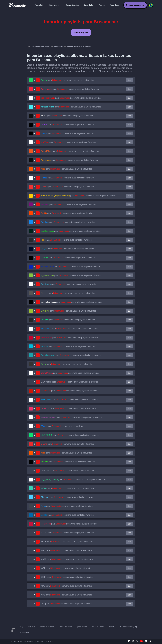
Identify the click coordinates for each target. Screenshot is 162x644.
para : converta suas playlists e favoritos (67, 80)
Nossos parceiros (65, 627)
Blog (22, 627)
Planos (102, 5)
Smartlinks (89, 5)
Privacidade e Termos (31, 641)
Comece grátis (81, 32)
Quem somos (82, 627)
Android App (25, 632)
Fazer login (115, 5)
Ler (129, 80)
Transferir (39, 5)
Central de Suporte (47, 627)
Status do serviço (47, 641)
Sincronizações (72, 5)
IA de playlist (55, 5)
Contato (112, 627)
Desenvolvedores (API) (128, 627)
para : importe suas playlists (62, 426)
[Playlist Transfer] (17, 5)
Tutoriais (31, 627)
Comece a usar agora (135, 5)
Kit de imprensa (98, 627)
